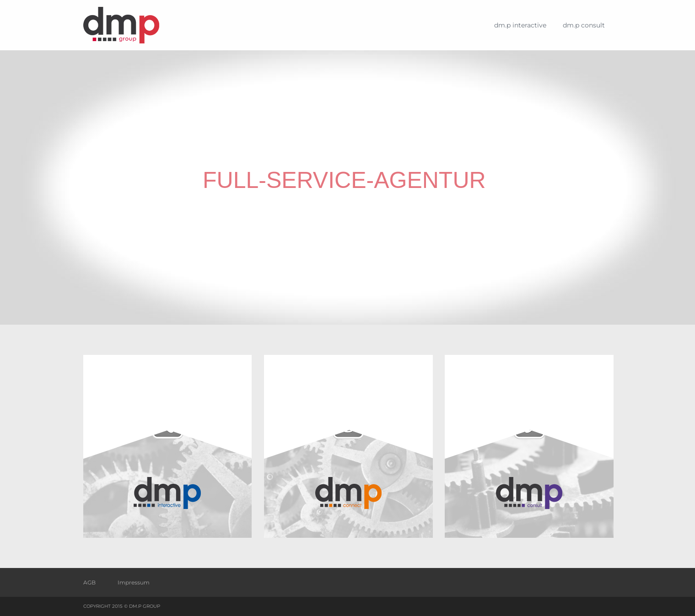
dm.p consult (584, 25)
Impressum (134, 582)
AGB (89, 582)
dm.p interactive (520, 25)
